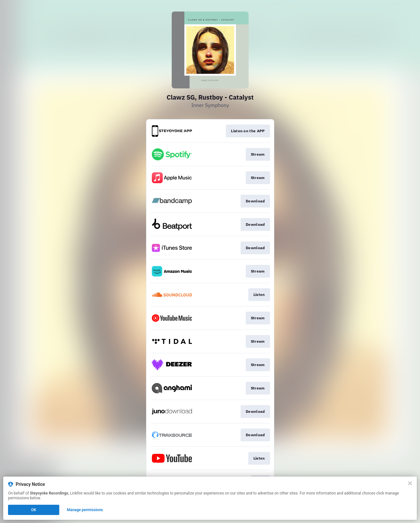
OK (34, 510)
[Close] (410, 483)
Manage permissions (85, 510)
